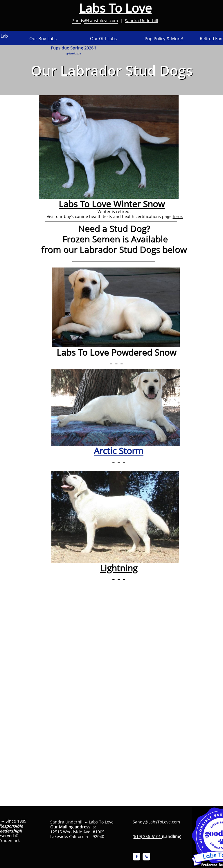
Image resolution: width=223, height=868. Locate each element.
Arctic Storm (119, 451)
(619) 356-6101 (147, 836)
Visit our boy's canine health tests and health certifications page (109, 216)
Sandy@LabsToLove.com (156, 822)
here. (178, 216)
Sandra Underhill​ (142, 21)
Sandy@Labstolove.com (95, 21)
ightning (121, 568)
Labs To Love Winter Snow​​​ (112, 204)
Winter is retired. (115, 211)
